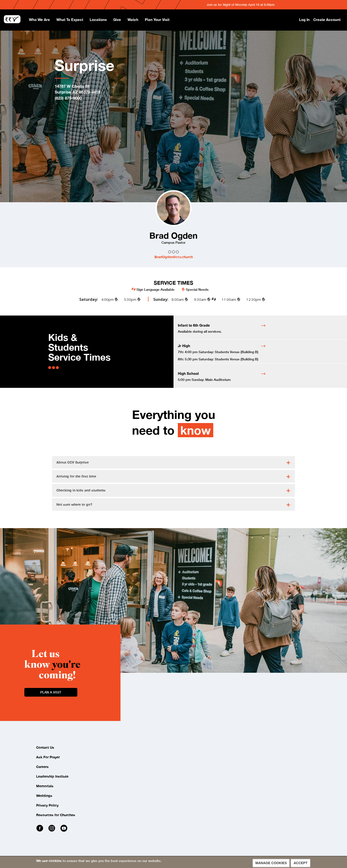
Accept (300, 863)
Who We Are (39, 20)
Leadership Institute (52, 776)
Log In (304, 20)
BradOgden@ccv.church (174, 257)
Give (117, 20)
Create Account (327, 20)
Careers (42, 767)
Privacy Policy (47, 805)
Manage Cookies (271, 863)
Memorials (45, 786)
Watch (133, 20)
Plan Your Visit (157, 20)
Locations (98, 20)
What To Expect (70, 20)
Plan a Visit (51, 692)
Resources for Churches (56, 815)
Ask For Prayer (48, 757)
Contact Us (45, 747)
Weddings (44, 796)
